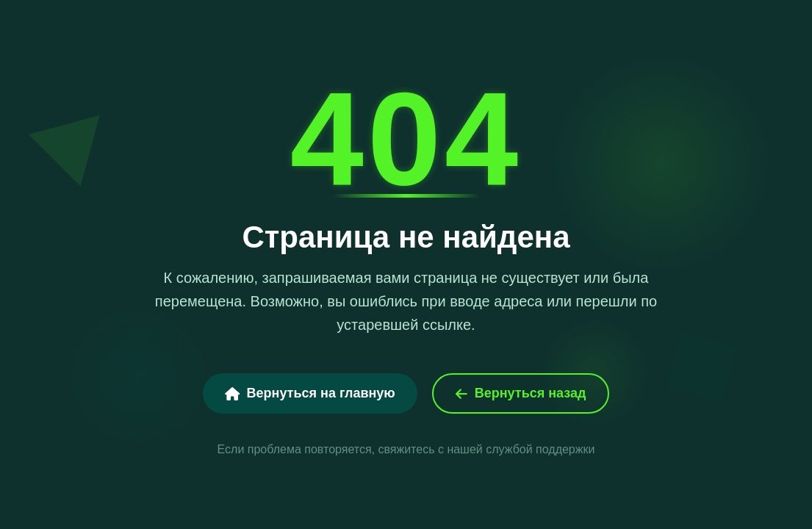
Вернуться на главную (310, 393)
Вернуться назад (521, 393)
